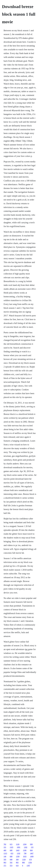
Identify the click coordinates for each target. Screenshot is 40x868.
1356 (30, 862)
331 (5, 847)
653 (12, 853)
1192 (19, 853)
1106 (25, 850)
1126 (18, 844)
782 (5, 844)
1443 (18, 850)
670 (31, 859)
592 (11, 862)
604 (31, 850)
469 (5, 850)
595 (5, 859)
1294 (25, 844)
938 (31, 844)
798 (25, 853)
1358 (18, 856)
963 (5, 862)
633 (17, 866)
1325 (12, 847)
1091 (19, 847)
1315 (5, 853)
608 (11, 850)
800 (23, 862)
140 (5, 856)
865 (17, 862)
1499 (32, 856)
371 (5, 866)
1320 (24, 859)
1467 (32, 853)
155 (32, 847)
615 (11, 844)
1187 (28, 866)
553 (11, 866)
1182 (26, 847)
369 (17, 859)
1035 (25, 856)
